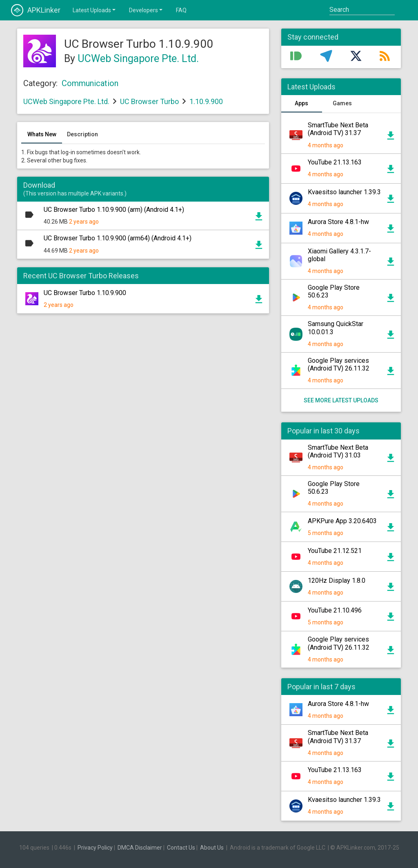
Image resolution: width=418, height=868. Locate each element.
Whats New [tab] (42, 134)
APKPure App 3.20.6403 (342, 521)
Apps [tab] (301, 103)
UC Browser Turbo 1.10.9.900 (85, 293)
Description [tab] (82, 134)
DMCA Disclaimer (140, 848)
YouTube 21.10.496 (335, 610)
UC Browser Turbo (149, 101)
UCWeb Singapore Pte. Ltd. (138, 59)
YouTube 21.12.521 (335, 551)
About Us (212, 848)
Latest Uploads (95, 10)
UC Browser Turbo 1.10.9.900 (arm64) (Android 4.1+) (118, 238)
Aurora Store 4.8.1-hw (338, 222)
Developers (146, 10)
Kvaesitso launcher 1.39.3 (344, 192)
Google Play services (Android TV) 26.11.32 (339, 364)
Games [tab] (342, 103)
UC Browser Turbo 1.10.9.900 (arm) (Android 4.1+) (114, 210)
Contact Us (181, 848)
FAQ (181, 10)
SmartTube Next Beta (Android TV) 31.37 (338, 129)
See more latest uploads (341, 400)
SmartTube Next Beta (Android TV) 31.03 (338, 451)
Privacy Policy (95, 848)
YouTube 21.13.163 (335, 162)
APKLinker (36, 10)
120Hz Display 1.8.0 (337, 581)
